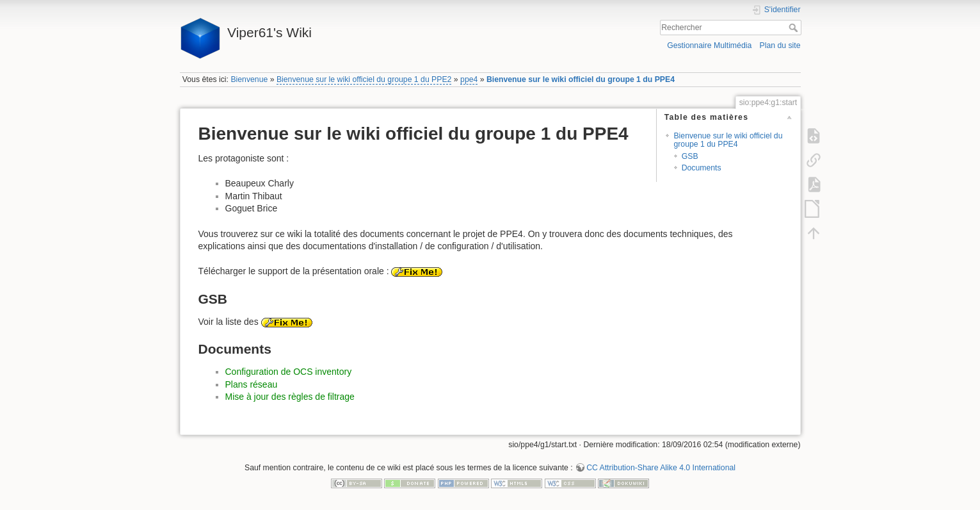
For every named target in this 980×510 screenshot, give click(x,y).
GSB (690, 156)
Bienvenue (249, 79)
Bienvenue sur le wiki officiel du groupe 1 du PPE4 (581, 79)
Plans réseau (252, 384)
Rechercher (795, 28)
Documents (702, 168)
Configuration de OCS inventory (289, 372)
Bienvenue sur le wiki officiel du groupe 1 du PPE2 (364, 79)
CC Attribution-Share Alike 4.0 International (661, 468)
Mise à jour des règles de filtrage (290, 397)
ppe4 (469, 79)
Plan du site (780, 45)
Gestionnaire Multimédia (709, 45)
